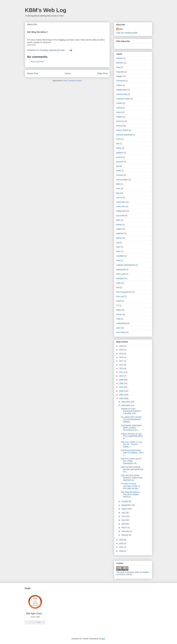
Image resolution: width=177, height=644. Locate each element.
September (126, 505)
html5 (119, 171)
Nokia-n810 (121, 211)
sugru (119, 283)
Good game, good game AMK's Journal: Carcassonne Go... (131, 428)
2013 (122, 365)
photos (119, 225)
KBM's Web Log (46, 10)
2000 (122, 551)
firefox (119, 148)
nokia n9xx (121, 206)
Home (68, 73)
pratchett (120, 233)
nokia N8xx (121, 202)
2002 (122, 543)
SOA (118, 260)
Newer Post (33, 73)
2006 (122, 391)
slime (119, 251)
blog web (120, 72)
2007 (122, 387)
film (118, 144)
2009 (122, 380)
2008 (122, 383)
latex (118, 184)
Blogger (102, 639)
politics (119, 229)
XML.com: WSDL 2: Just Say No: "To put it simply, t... (131, 444)
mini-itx (119, 198)
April (124, 524)
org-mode (120, 215)
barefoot (120, 63)
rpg (118, 242)
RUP (118, 247)
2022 (122, 354)
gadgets (120, 153)
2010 (122, 376)
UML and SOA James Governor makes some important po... (132, 478)
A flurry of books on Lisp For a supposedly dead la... (132, 436)
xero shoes (121, 332)
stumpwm (120, 278)
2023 (122, 350)
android (119, 58)
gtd (118, 166)
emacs (119, 126)
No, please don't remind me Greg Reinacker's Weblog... (131, 419)
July (123, 513)
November (126, 405)
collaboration (122, 90)
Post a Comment (37, 62)
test (118, 287)
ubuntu (119, 314)
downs (119, 112)
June (124, 516)
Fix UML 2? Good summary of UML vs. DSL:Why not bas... (131, 486)
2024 (122, 346)
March (124, 528)
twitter (119, 310)
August (125, 509)
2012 (122, 369)
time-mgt (120, 296)
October (125, 501)
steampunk (121, 269)
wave (119, 328)
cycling (119, 108)
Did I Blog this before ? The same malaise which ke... (131, 494)
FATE (119, 139)
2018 (122, 357)
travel (119, 301)
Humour (120, 175)
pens (118, 220)
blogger (119, 76)
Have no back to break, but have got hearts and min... (132, 469)
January (125, 535)
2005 (122, 395)
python (119, 238)
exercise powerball (124, 135)
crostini (119, 103)
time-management (124, 292)
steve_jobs (121, 274)
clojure (119, 85)
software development (126, 265)
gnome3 (120, 162)
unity (118, 319)
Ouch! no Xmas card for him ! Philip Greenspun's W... (131, 461)
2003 (122, 540)
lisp (118, 193)
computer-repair (123, 99)
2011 (122, 372)
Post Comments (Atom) (73, 81)
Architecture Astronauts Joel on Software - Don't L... (132, 453)
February (126, 531)
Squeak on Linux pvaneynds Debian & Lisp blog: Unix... (131, 411)
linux (118, 189)
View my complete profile (127, 33)
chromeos (120, 81)
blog (118, 67)
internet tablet (122, 180)
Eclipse (119, 117)
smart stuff (31, 45)
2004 (122, 398)
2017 (122, 361)
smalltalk (120, 256)
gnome (119, 157)
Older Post (102, 73)
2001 (122, 547)
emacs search (122, 130)
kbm (121, 29)
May (124, 520)
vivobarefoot (121, 323)
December (126, 402)
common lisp (122, 94)
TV (117, 305)
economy (120, 121)
